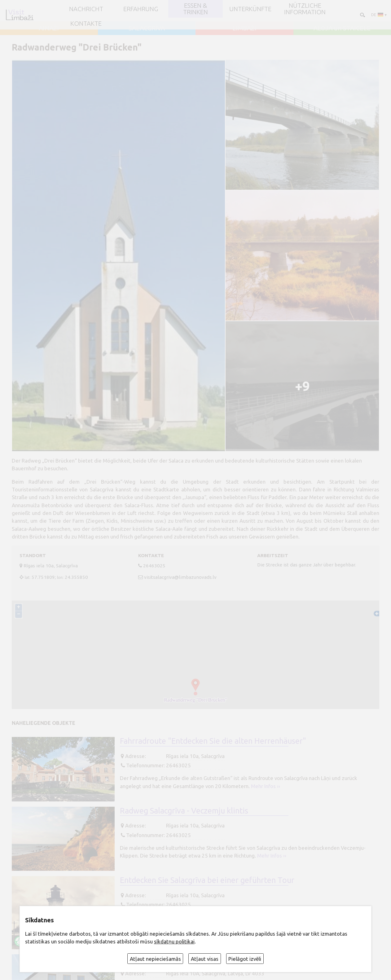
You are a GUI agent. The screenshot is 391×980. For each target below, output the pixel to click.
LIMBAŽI (244, 28)
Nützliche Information (305, 9)
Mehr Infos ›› (266, 786)
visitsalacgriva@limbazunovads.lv (180, 577)
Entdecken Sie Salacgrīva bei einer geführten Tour (207, 880)
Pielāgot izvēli (245, 959)
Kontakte (86, 24)
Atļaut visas (205, 959)
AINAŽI (49, 28)
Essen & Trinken (195, 9)
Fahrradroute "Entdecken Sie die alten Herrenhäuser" (213, 741)
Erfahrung (141, 9)
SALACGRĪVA (147, 28)
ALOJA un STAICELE (342, 28)
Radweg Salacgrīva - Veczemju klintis (184, 811)
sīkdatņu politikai (174, 941)
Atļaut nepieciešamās (155, 959)
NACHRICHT (86, 9)
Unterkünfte (250, 9)
